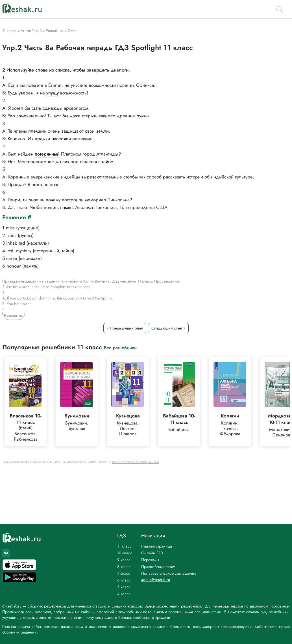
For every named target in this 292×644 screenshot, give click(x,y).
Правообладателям (158, 567)
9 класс (124, 560)
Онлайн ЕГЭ (152, 553)
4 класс (124, 594)
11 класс (124, 546)
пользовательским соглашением (135, 462)
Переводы (150, 560)
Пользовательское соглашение (169, 573)
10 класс (125, 553)
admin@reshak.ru (156, 580)
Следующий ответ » (168, 328)
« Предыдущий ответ (125, 328)
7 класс (124, 573)
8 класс (124, 567)
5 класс (124, 587)
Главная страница (157, 546)
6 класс (124, 580)
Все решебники (120, 347)
